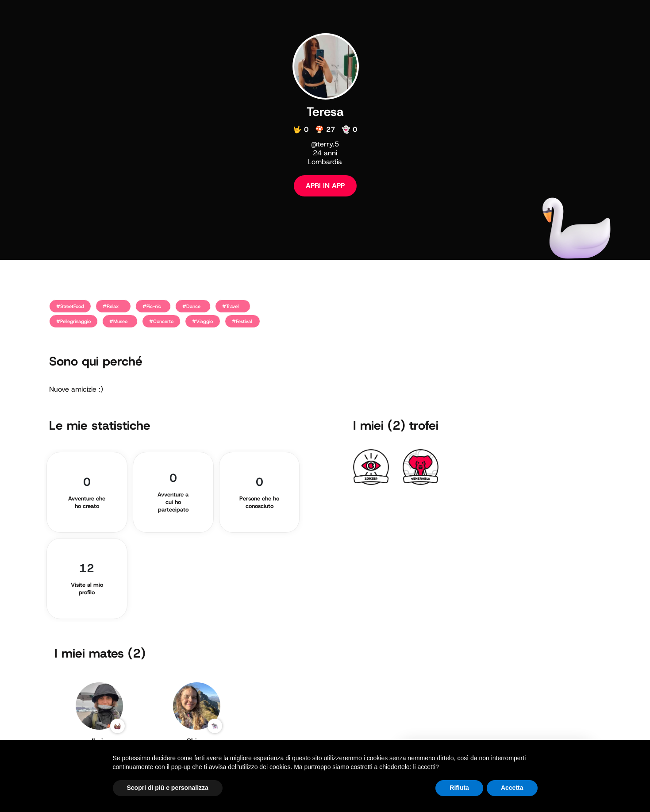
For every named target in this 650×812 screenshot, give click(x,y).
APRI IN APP (325, 186)
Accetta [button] (512, 788)
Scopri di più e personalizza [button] (168, 788)
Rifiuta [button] (459, 788)
